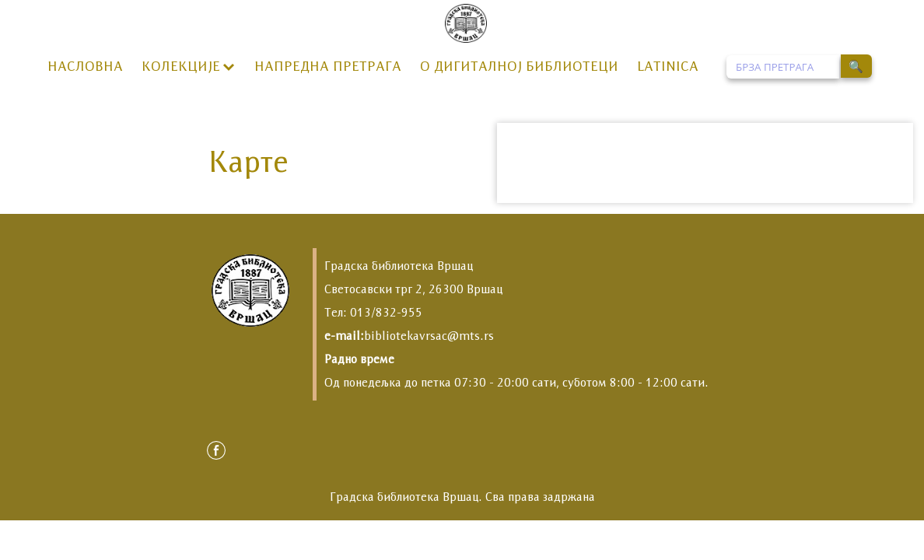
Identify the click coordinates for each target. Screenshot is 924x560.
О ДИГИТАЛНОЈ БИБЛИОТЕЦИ (519, 66)
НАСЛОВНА (85, 66)
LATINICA (668, 66)
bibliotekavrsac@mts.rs (429, 336)
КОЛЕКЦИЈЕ (181, 66)
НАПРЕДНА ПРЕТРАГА (328, 66)
